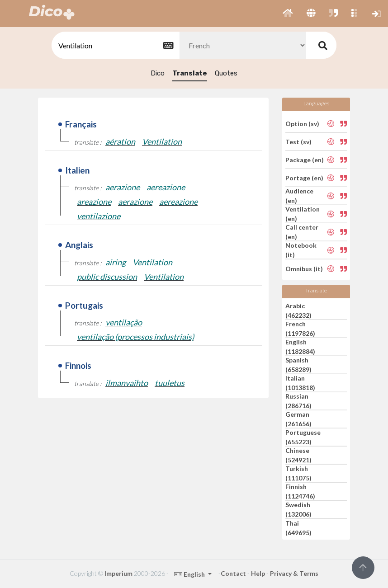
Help (258, 573)
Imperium (118, 573)
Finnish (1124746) (300, 491)
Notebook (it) (301, 250)
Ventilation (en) (303, 214)
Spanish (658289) (298, 365)
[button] (288, 14)
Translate (190, 73)
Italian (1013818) (300, 383)
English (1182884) (300, 347)
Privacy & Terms (294, 573)
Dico (158, 73)
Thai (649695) (298, 528)
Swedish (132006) (298, 509)
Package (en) (305, 160)
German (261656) (298, 419)
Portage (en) (304, 178)
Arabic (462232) (298, 310)
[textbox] (115, 45)
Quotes (226, 73)
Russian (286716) (298, 401)
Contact (233, 573)
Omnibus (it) (304, 268)
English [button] (190, 574)
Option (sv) (302, 123)
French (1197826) (300, 329)
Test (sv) (298, 142)
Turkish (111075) (298, 473)
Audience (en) (299, 196)
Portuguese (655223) (303, 437)
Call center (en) (302, 232)
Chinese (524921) (298, 455)
